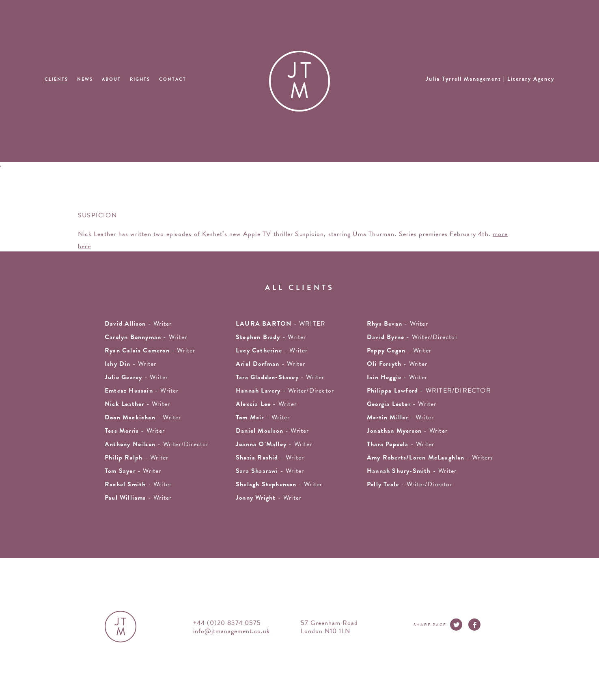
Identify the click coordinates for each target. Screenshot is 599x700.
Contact (173, 79)
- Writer (150, 350)
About (111, 79)
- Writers (430, 457)
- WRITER (281, 324)
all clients (300, 287)
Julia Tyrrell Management (490, 79)
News (85, 79)
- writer (138, 324)
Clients (56, 79)
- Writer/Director (412, 337)
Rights (140, 79)
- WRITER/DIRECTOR (429, 391)
